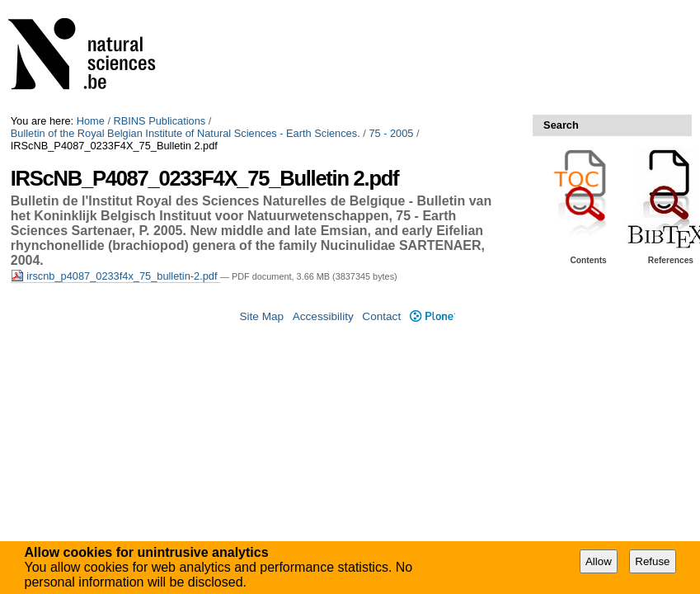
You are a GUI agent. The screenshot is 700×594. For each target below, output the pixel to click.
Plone (432, 316)
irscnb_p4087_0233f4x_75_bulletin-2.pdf (115, 276)
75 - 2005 (391, 133)
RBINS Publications (160, 121)
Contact (381, 316)
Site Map (261, 316)
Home (91, 121)
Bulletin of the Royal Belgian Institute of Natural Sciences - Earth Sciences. (186, 133)
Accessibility (323, 316)
